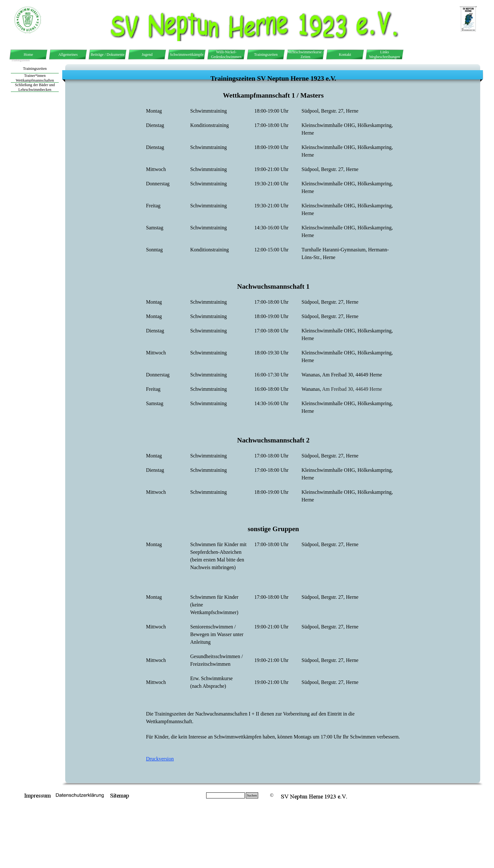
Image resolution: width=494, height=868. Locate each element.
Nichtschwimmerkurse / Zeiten (306, 54)
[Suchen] (225, 795)
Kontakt (345, 55)
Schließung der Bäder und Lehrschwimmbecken (35, 87)
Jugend (147, 55)
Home (28, 55)
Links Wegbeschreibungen (385, 54)
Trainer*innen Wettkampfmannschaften (35, 78)
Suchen (252, 795)
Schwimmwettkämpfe (187, 55)
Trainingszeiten (266, 55)
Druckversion (160, 759)
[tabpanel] (273, 425)
